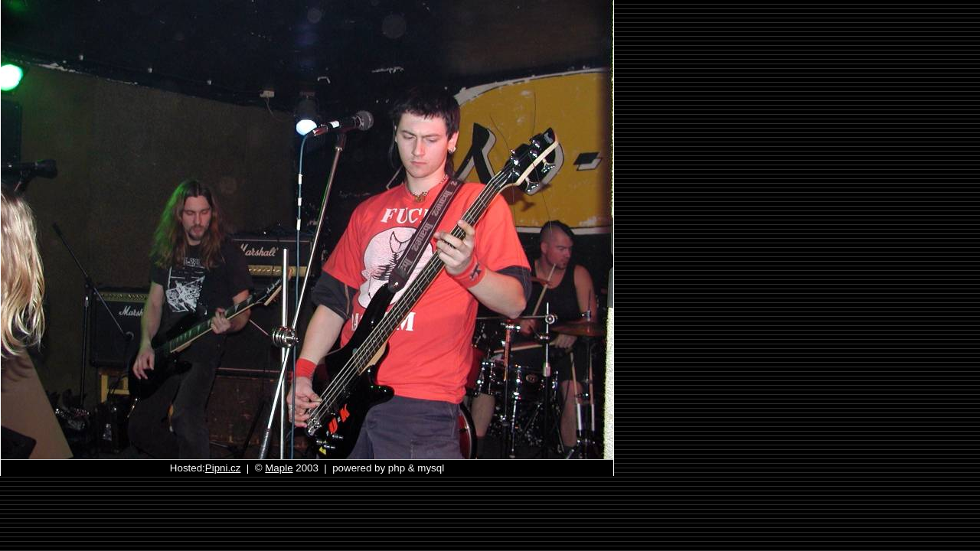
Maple (279, 468)
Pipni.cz (223, 468)
